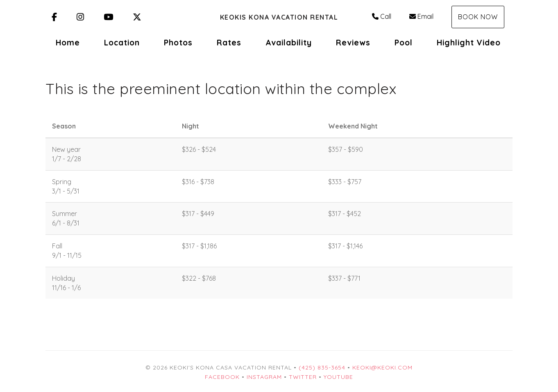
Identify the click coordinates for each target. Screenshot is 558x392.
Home (68, 43)
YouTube (338, 377)
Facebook (222, 377)
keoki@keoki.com (382, 367)
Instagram (264, 377)
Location (122, 43)
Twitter (303, 377)
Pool (404, 43)
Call (382, 16)
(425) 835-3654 (322, 367)
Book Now (478, 17)
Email (421, 16)
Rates (229, 43)
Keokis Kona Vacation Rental (279, 17)
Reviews (353, 43)
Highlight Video (469, 43)
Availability (289, 43)
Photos (178, 43)
